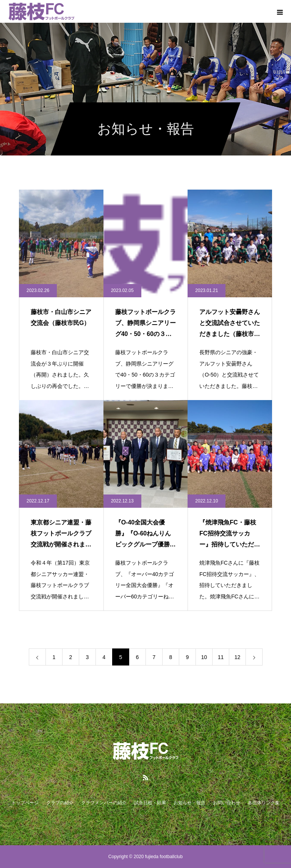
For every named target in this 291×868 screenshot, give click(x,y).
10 (204, 657)
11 (221, 657)
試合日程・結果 (150, 803)
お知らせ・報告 (189, 803)
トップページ (25, 803)
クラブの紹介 (60, 803)
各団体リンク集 (264, 803)
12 (238, 657)
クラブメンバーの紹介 (104, 803)
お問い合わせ (227, 803)
